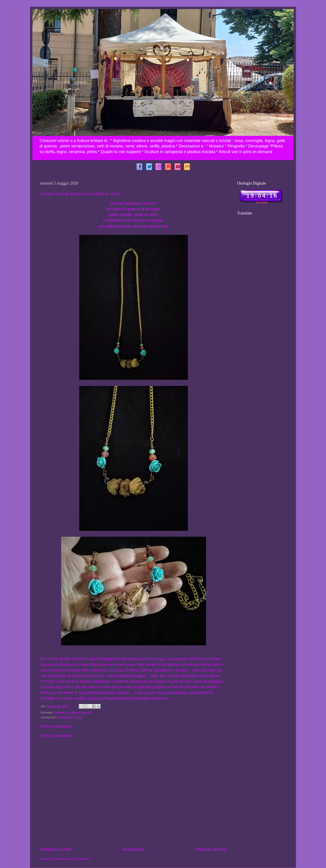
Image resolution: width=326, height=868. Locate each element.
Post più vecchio (211, 849)
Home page (134, 849)
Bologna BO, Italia (70, 717)
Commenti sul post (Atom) (72, 859)
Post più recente (56, 849)
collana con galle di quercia (73, 713)
